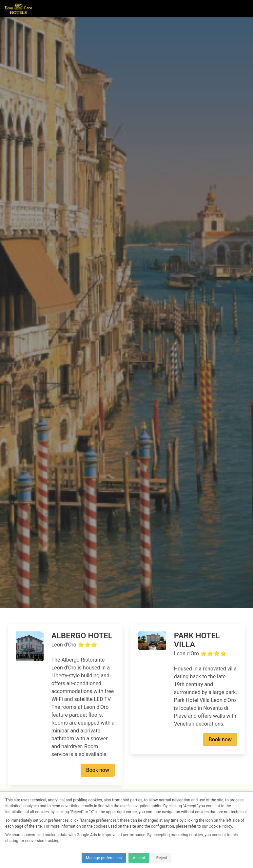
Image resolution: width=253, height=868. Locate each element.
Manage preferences (104, 858)
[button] (244, 9)
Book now (98, 770)
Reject (162, 858)
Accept (139, 858)
